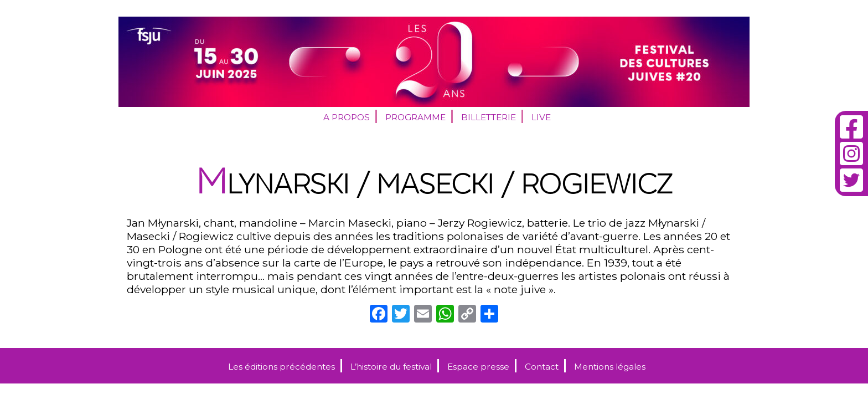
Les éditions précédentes (281, 367)
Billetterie (489, 117)
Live (541, 117)
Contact (542, 367)
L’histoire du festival (391, 367)
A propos (347, 117)
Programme (415, 117)
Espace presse (478, 367)
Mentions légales (610, 367)
